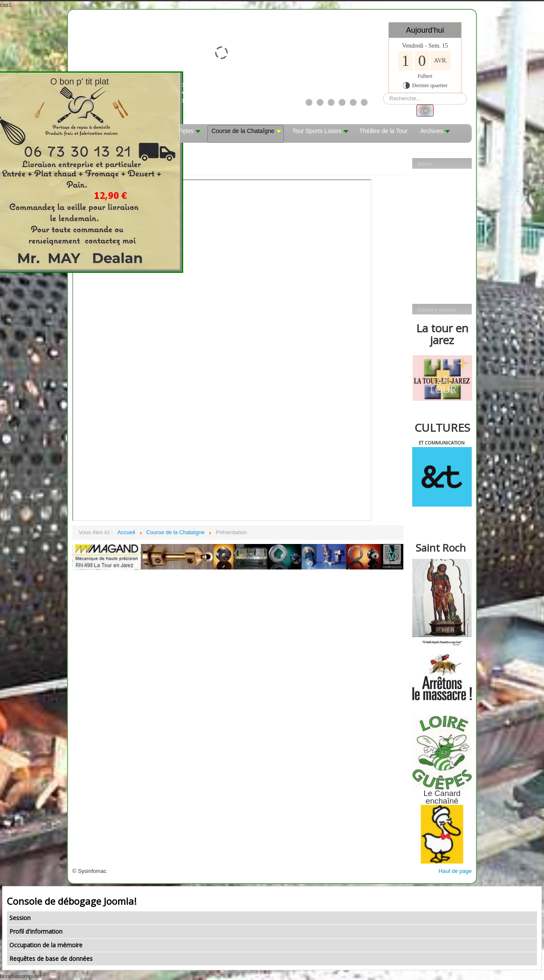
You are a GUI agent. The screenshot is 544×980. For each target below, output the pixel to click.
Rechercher (383, 93)
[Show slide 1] (309, 102)
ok (425, 110)
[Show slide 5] (353, 102)
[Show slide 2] (320, 102)
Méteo (425, 164)
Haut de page (455, 871)
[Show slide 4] (342, 102)
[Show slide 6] (364, 102)
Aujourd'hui (425, 30)
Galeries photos (437, 310)
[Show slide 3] (331, 102)
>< (197, 89)
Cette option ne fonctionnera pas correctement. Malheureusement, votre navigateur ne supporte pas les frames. (222, 350)
